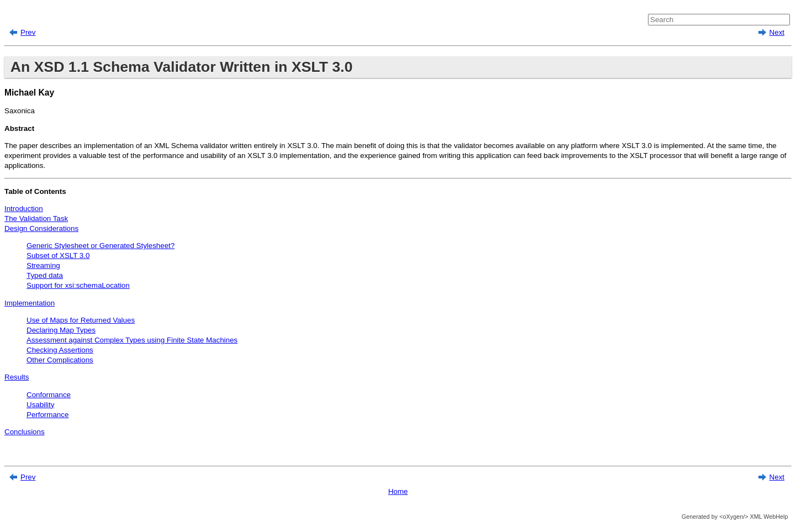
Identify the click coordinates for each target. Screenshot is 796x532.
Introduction (24, 209)
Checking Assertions (60, 350)
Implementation (30, 303)
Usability (40, 405)
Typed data (45, 275)
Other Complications (60, 360)
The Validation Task (36, 218)
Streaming (43, 265)
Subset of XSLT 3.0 (58, 256)
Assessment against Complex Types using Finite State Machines (132, 340)
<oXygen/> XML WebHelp (753, 517)
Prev (28, 32)
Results (17, 377)
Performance (48, 415)
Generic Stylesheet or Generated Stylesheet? (101, 246)
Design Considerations (41, 228)
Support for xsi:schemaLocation (78, 285)
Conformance (49, 395)
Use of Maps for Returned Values (81, 320)
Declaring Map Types (61, 330)
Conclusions (25, 432)
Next (777, 32)
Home (398, 491)
